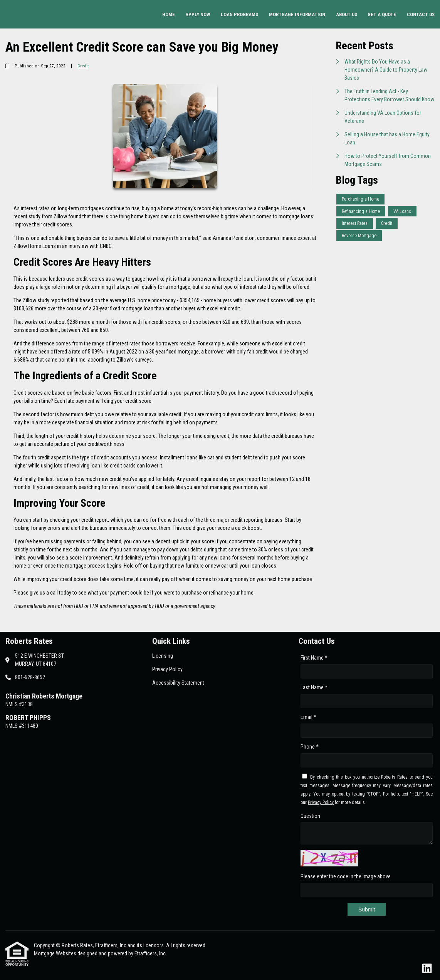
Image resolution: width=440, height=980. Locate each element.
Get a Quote (382, 14)
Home (169, 14)
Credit (83, 66)
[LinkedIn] (427, 969)
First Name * (314, 658)
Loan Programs (239, 14)
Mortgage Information (297, 14)
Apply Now (198, 14)
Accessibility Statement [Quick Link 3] (178, 683)
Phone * (310, 747)
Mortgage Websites (56, 953)
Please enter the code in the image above (346, 876)
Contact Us (421, 14)
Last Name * (314, 687)
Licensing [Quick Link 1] (163, 656)
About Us (347, 14)
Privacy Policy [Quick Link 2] (167, 669)
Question (310, 816)
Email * (308, 717)
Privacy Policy (321, 802)
